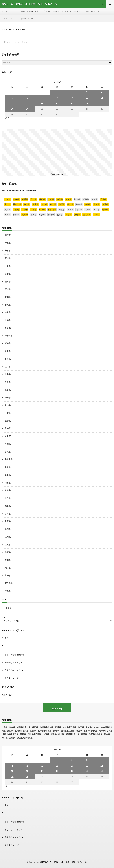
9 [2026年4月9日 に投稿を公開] (72, 98)
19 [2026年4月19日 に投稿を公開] (12, 109)
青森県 (8, 243)
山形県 (8, 274)
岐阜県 (8, 390)
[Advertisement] (57, 150)
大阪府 (8, 436)
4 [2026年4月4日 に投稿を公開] (102, 92)
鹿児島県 (9, 583)
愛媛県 (8, 521)
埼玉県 (8, 312)
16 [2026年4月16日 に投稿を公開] (72, 103)
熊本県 (8, 560)
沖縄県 (8, 591)
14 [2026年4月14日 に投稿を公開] (42, 103)
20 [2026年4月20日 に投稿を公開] (27, 109)
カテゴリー (6, 617)
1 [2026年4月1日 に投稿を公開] (57, 92)
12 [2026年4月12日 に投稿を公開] (12, 103)
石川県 (8, 359)
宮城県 (8, 258)
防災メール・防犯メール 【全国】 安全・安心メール (65, 862)
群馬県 (8, 305)
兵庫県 (8, 444)
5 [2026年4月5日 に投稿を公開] (12, 98)
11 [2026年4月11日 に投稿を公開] (102, 98)
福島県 (8, 281)
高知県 (8, 529)
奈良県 (8, 452)
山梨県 (8, 374)
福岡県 (8, 537)
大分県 (8, 568)
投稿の (7, 695)
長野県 (8, 382)
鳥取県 (8, 467)
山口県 (8, 498)
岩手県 (8, 251)
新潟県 (8, 343)
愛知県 (8, 405)
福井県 (8, 367)
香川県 (8, 514)
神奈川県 (9, 336)
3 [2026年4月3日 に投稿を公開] (87, 92)
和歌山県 (9, 459)
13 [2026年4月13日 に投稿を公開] (27, 103)
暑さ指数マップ (93, 11)
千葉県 (8, 320)
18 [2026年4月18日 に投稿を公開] (102, 103)
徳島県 (8, 506)
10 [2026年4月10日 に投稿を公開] (87, 98)
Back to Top (57, 709)
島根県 (8, 475)
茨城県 (8, 289)
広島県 (8, 490)
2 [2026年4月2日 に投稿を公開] (72, 92)
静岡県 (8, 397)
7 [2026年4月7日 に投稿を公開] (42, 98)
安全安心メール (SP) (52, 11)
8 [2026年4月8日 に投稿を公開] (57, 98)
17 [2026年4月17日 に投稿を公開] (87, 103)
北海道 (8, 235)
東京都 (8, 328)
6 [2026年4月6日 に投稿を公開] (27, 98)
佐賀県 (8, 545)
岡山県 (8, 483)
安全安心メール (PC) (73, 11)
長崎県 (8, 552)
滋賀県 (8, 421)
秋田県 (8, 266)
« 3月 (7, 118)
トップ (4, 11)
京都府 (8, 428)
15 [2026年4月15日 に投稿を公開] (57, 103)
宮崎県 (8, 576)
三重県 (8, 413)
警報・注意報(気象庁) (30, 11)
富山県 (8, 351)
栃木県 (8, 297)
